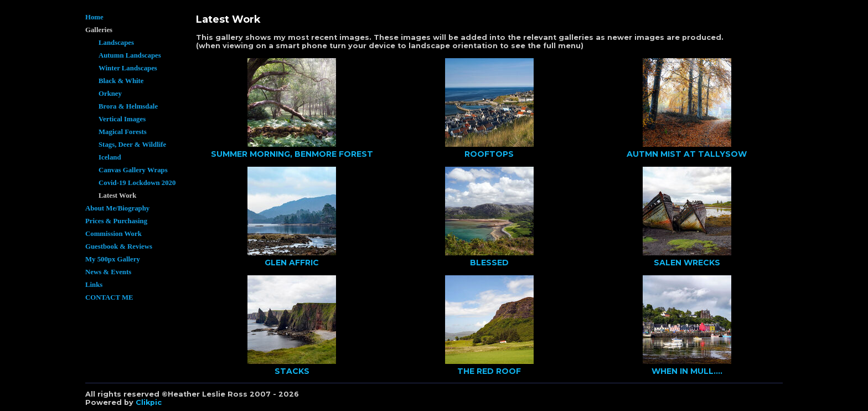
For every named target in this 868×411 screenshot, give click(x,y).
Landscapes (116, 43)
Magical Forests (123, 132)
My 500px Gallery (113, 259)
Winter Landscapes (128, 68)
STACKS (292, 371)
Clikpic (149, 402)
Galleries (99, 30)
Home (94, 17)
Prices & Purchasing (116, 221)
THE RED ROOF (489, 371)
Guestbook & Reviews (119, 246)
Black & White (121, 81)
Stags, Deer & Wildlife (132, 145)
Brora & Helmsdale (128, 106)
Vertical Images (122, 119)
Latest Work (117, 196)
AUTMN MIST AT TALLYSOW (687, 154)
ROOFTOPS (489, 154)
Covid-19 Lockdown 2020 (137, 183)
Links (94, 285)
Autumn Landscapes (130, 55)
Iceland (110, 157)
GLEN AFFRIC (292, 263)
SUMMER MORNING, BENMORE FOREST (292, 154)
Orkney (110, 94)
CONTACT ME (109, 297)
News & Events (108, 272)
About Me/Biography (117, 208)
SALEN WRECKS (687, 263)
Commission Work (113, 234)
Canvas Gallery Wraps (133, 170)
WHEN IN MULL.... (687, 371)
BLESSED (489, 263)
